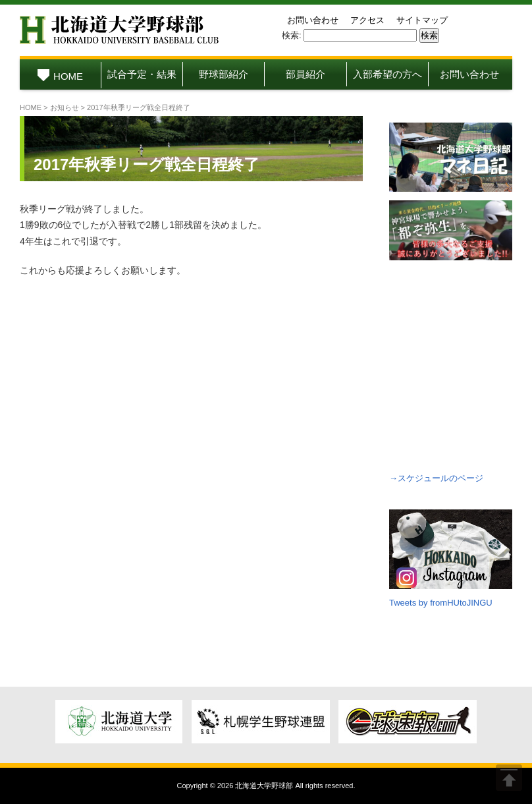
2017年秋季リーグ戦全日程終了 (146, 164)
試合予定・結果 (142, 74)
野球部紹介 (224, 74)
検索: (292, 35)
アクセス (367, 20)
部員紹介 (306, 74)
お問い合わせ (313, 20)
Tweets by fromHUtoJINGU (441, 603)
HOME (60, 76)
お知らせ (65, 107)
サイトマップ (422, 20)
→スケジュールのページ (436, 478)
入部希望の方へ (387, 74)
